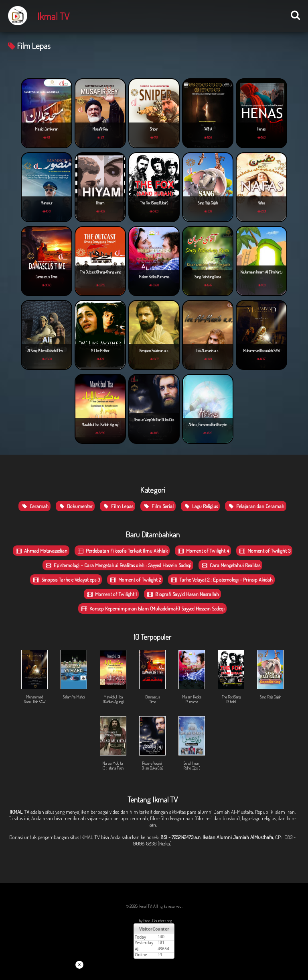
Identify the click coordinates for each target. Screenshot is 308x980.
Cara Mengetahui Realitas (230, 565)
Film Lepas (118, 506)
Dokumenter (75, 506)
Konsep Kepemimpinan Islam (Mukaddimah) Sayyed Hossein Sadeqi (152, 608)
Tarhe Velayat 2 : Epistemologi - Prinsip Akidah (221, 580)
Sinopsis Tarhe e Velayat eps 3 (66, 580)
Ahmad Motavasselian (41, 551)
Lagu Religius (200, 506)
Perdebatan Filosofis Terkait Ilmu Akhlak (122, 551)
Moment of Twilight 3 (264, 551)
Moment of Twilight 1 (111, 594)
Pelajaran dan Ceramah (256, 506)
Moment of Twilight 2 (135, 580)
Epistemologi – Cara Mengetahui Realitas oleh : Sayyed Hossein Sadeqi (118, 565)
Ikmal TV (53, 16)
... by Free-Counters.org (154, 921)
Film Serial (158, 506)
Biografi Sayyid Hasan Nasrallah (182, 594)
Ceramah (34, 506)
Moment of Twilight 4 (203, 551)
